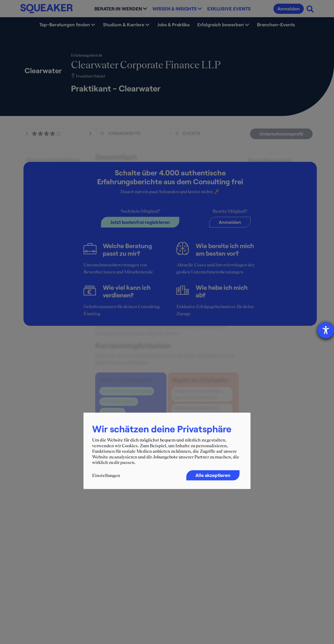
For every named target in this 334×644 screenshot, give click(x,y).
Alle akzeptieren (213, 475)
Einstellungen (106, 475)
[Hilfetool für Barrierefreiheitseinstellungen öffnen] (326, 330)
